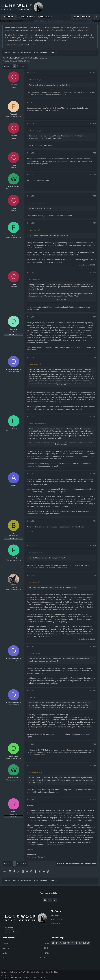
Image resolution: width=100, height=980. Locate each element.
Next (23, 66)
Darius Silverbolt (11, 61)
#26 (94, 196)
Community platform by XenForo (22, 972)
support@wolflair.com (56, 40)
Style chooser (7, 975)
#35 (94, 575)
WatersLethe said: (35, 203)
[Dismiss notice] (95, 28)
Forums (10, 17)
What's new (27, 17)
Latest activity (55, 923)
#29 (94, 317)
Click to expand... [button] (61, 300)
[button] (15, 17)
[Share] (91, 73)
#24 (94, 153)
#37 (94, 690)
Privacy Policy (9, 930)
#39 (94, 765)
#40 (94, 799)
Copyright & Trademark (13, 932)
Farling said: (33, 279)
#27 (94, 223)
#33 (94, 521)
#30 (94, 357)
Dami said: (33, 698)
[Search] (96, 17)
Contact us (5, 977)
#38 (94, 744)
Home (40, 977)
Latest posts (55, 915)
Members (45, 17)
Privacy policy (28, 977)
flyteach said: (33, 80)
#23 (94, 124)
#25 (94, 174)
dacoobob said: (34, 553)
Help (35, 977)
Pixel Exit (54, 972)
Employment (9, 928)
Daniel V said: (34, 364)
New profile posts (57, 919)
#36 (94, 646)
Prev (7, 66)
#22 (94, 102)
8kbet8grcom (45, 958)
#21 (94, 73)
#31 (94, 417)
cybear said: (33, 230)
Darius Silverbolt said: (37, 424)
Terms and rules (16, 977)
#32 (94, 473)
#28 (94, 272)
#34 (94, 546)
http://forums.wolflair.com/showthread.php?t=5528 (67, 30)
